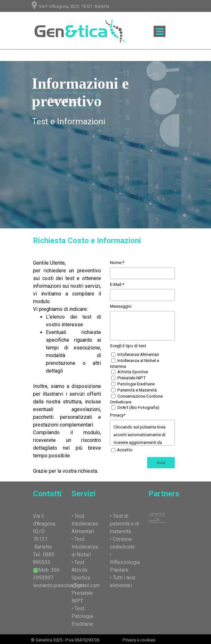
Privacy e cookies (139, 640)
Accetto (125, 450)
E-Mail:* (117, 284)
